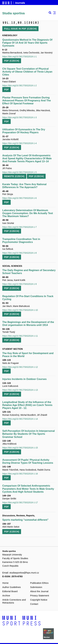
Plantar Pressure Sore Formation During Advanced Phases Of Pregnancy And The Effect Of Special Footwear (27, 101)
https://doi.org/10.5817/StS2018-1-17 (20, 502)
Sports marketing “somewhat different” (25, 520)
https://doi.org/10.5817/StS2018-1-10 (20, 310)
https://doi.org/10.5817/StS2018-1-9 (19, 284)
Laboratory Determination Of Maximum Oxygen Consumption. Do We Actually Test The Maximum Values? (28, 213)
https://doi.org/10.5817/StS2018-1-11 (20, 336)
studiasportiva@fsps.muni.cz (24, 573)
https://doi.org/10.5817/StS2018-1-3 (19, 117)
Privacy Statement (40, 595)
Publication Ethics (39, 583)
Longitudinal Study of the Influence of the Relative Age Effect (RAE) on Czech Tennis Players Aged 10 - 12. (27, 405)
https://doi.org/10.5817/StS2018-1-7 (19, 227)
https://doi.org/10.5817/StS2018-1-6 (19, 198)
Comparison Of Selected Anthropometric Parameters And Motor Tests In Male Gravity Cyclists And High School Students (28, 489)
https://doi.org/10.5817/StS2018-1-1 (19, 57)
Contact (34, 604)
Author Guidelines (12, 587)
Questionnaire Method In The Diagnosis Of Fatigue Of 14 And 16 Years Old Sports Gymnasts (27, 43)
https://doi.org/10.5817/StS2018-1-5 (19, 172)
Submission (36, 587)
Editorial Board (10, 591)
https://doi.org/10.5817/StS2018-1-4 (19, 143)
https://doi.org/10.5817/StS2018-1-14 (20, 419)
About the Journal (39, 591)
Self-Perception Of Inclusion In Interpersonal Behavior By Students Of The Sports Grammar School (29, 434)
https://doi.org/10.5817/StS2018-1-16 (20, 474)
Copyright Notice (39, 600)
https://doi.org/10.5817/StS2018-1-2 (19, 85)
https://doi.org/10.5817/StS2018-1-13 (20, 390)
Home (5, 583)
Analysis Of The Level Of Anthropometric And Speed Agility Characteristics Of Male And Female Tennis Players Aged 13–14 (27, 158)
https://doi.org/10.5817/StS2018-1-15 (20, 448)
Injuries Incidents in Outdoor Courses (24, 379)
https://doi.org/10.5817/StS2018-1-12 (20, 367)
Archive (6, 595)
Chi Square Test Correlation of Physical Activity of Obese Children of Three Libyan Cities (27, 72)
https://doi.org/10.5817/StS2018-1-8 (19, 253)
